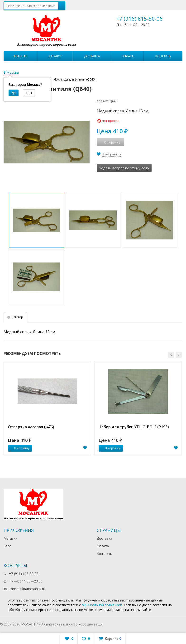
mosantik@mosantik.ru (27, 589)
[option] (47, 409)
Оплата (127, 56)
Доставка (92, 56)
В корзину (19, 448)
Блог (7, 546)
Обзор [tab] (15, 317)
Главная (21, 56)
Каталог (55, 56)
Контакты (163, 56)
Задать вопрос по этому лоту (124, 168)
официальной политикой (102, 605)
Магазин (10, 538)
